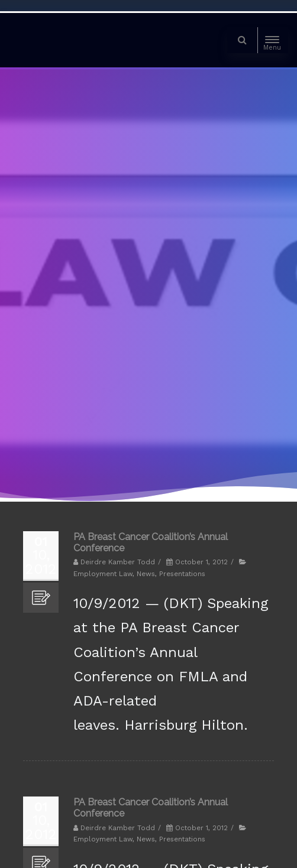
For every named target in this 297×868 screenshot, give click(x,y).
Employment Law (103, 574)
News (146, 574)
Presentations (182, 574)
